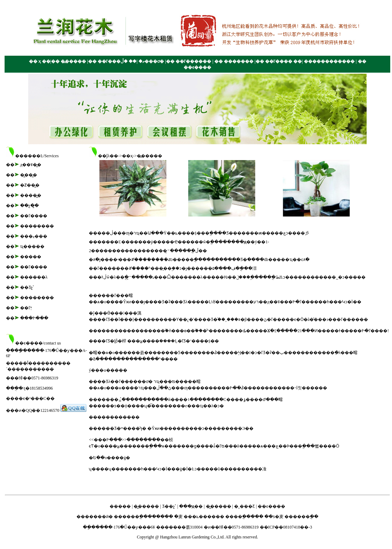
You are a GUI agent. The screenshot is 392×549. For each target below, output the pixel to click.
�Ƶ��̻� (30, 185)
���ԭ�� (191, 506)
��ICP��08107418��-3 (286, 527)
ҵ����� (32, 246)
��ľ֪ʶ (26, 308)
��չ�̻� (29, 206)
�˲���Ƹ (244, 506)
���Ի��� (34, 318)
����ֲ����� (244, 517)
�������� (37, 226)
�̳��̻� (29, 175)
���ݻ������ (204, 517)
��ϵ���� (271, 506)
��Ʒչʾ (27, 287)
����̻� (31, 195)
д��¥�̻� (31, 165)
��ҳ (127, 156)
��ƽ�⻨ (274, 517)
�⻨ (178, 517)
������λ (34, 277)
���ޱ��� (34, 236)
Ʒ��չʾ (169, 506)
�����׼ (31, 257)
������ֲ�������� (143, 517)
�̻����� (146, 506)
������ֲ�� (301, 517)
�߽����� (149, 156)
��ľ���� (34, 216)
